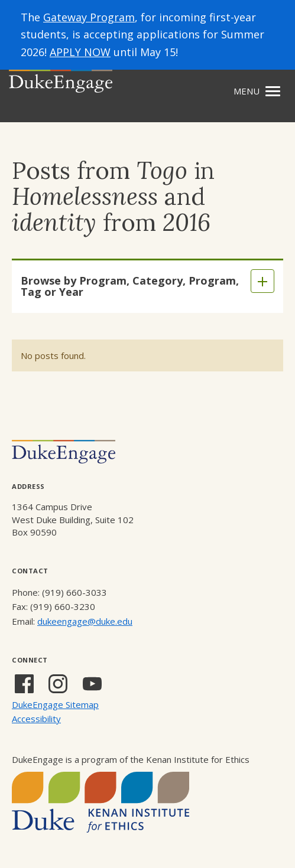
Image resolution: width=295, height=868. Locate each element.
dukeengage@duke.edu (85, 621)
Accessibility (36, 719)
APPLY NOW (80, 52)
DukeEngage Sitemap (55, 704)
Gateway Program (89, 17)
